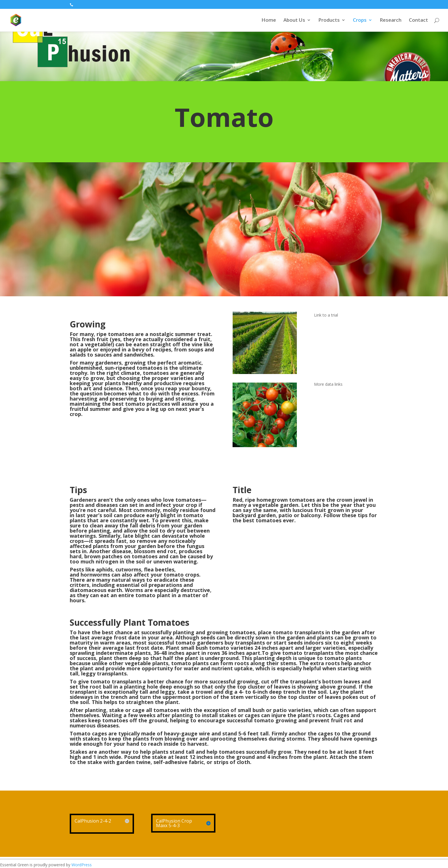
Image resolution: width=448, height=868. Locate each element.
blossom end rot (155, 551)
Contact (418, 21)
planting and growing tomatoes (214, 632)
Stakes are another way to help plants (119, 752)
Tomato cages (88, 733)
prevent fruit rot (331, 720)
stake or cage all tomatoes (144, 710)
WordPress (82, 865)
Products (329, 21)
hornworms (95, 575)
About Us (294, 21)
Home (269, 21)
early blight (161, 515)
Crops (360, 21)
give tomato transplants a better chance (131, 681)
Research (391, 21)
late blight (137, 536)
